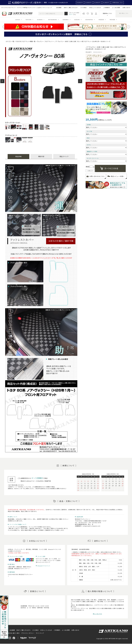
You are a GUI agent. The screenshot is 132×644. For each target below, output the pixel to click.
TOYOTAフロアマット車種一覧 (26, 41)
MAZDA (101, 20)
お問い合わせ (126, 7)
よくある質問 (116, 7)
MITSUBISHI (53, 20)
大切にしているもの (95, 7)
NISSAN (40, 20)
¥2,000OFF (97, 3)
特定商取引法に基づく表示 (12, 633)
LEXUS (18, 20)
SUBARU (66, 20)
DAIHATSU (89, 20)
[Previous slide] (4, 27)
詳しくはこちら (97, 614)
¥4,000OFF (80, 3)
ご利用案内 (106, 7)
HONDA (112, 20)
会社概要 (59, 7)
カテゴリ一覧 (10, 41)
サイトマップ (40, 633)
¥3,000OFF (88, 3)
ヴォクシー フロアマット (45, 41)
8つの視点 (84, 7)
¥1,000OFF (106, 3)
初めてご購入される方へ (71, 7)
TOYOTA (29, 20)
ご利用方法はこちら (117, 3)
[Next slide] (128, 27)
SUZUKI (77, 20)
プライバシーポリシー (28, 633)
